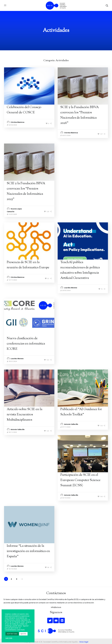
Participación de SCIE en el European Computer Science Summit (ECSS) (80, 480)
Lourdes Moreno (71, 288)
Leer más (9, 638)
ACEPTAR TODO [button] (12, 634)
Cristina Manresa (17, 122)
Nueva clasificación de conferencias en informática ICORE (26, 344)
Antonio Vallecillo (18, 429)
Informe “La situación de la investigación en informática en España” (28, 551)
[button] (107, 5)
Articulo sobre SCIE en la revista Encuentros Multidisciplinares (25, 415)
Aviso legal (84, 642)
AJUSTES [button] (23, 634)
